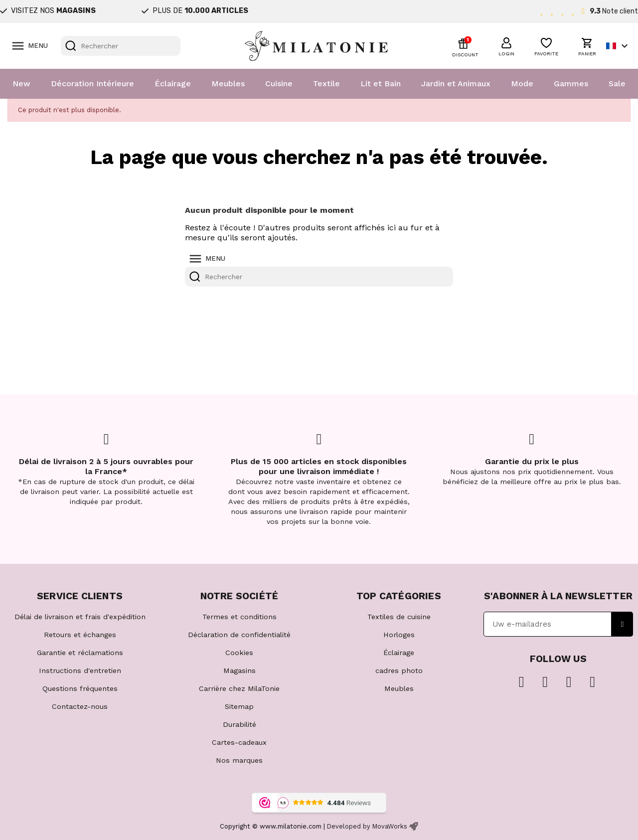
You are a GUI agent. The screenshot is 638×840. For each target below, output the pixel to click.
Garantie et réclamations (80, 653)
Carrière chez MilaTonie (239, 688)
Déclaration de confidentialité (239, 635)
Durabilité (239, 724)
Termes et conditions (239, 617)
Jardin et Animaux (456, 84)
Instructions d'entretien (80, 671)
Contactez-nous (80, 706)
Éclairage (173, 84)
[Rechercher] (121, 46)
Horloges (399, 635)
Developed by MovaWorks (367, 826)
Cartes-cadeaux (239, 742)
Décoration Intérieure (92, 84)
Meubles (228, 84)
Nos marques (239, 760)
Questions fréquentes (80, 688)
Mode (522, 84)
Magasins (239, 671)
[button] (506, 45)
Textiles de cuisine (399, 617)
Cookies (239, 653)
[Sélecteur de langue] (618, 46)
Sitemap (239, 706)
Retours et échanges (80, 635)
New (21, 84)
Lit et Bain (381, 84)
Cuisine (279, 84)
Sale (617, 84)
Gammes (571, 84)
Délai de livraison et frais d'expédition (80, 617)
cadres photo (399, 671)
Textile (326, 84)
